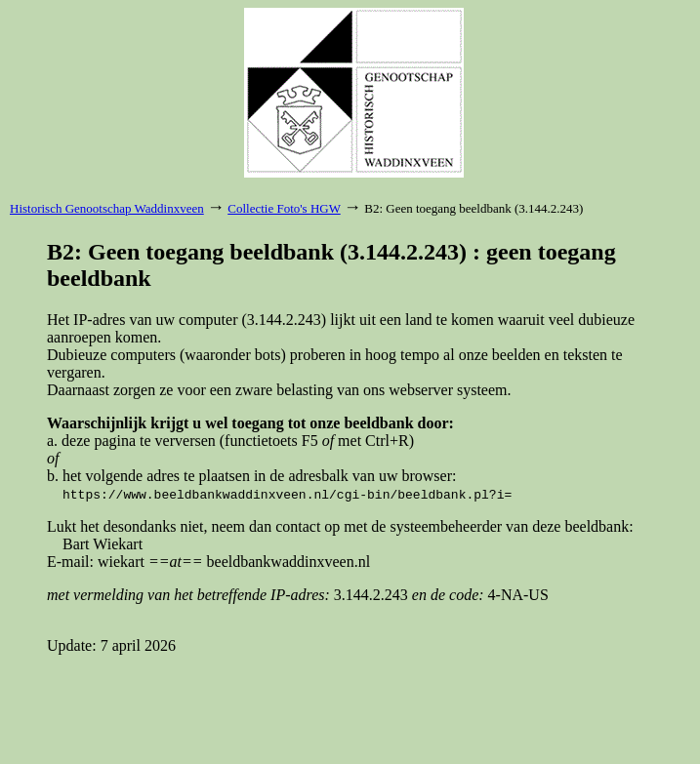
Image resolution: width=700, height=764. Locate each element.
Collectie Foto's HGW (284, 208)
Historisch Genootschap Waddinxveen (107, 208)
